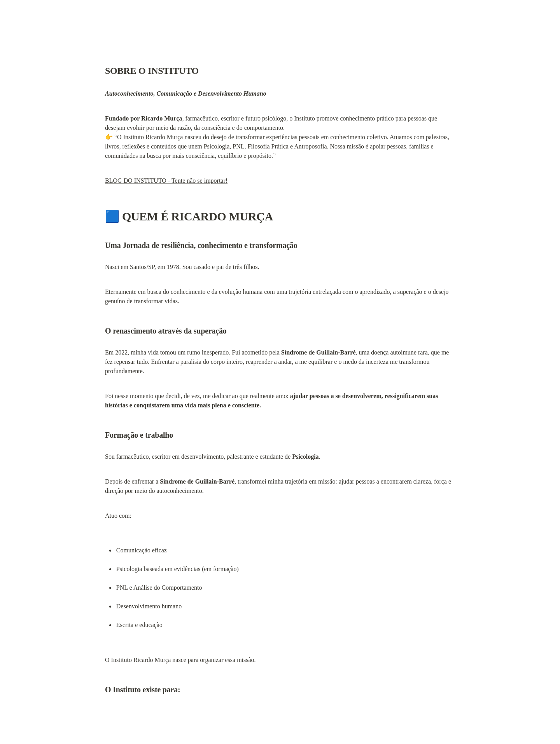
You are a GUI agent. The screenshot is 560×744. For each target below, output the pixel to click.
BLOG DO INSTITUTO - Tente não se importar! (166, 181)
